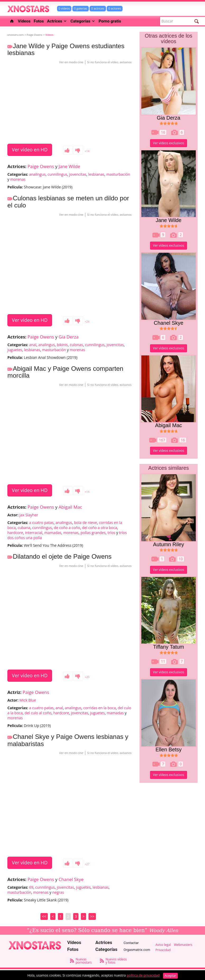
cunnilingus (57, 174)
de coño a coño (67, 528)
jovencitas (78, 174)
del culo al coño (38, 713)
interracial (34, 533)
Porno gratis (110, 21)
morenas (18, 179)
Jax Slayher (29, 515)
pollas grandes (93, 533)
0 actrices (98, 8)
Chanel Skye (71, 879)
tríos (111, 533)
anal (33, 345)
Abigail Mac (70, 507)
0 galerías (81, 8)
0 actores (115, 8)
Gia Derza (69, 337)
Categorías (83, 21)
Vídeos (24, 21)
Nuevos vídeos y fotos (116, 961)
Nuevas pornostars (84, 961)
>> (92, 916)
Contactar (131, 943)
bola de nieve (85, 523)
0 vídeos (64, 8)
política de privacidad (143, 975)
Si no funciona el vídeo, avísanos (109, 62)
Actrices (57, 21)
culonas (76, 345)
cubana (24, 528)
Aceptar (170, 976)
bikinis (62, 345)
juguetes (15, 350)
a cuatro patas (41, 523)
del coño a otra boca (99, 528)
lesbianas (96, 174)
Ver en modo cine (71, 62)
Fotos (39, 21)
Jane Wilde (69, 166)
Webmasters (183, 945)
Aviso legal (163, 945)
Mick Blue (28, 700)
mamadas (53, 533)
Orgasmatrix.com (137, 950)
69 (31, 887)
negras (58, 892)
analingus (37, 174)
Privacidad (163, 950)
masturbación (118, 174)
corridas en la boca (99, 708)
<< (44, 916)
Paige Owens (41, 166)
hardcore (15, 533)
